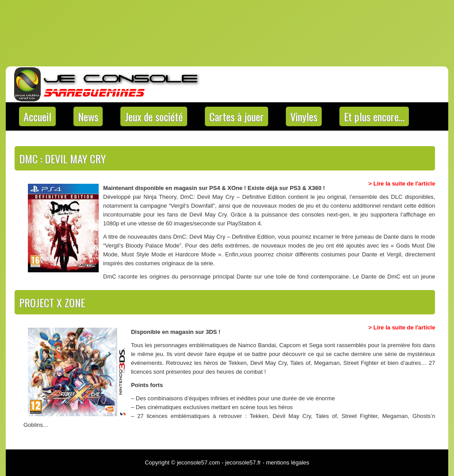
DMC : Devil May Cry (62, 159)
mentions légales (288, 462)
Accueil (37, 116)
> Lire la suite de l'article (402, 184)
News (88, 116)
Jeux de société (154, 116)
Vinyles (304, 116)
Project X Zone (52, 302)
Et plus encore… (374, 116)
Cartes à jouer (237, 116)
